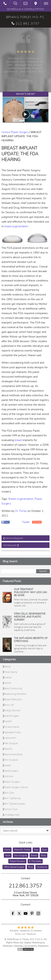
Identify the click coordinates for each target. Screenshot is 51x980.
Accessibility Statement (36, 946)
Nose (8, 855)
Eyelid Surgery (12, 716)
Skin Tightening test (14, 804)
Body (43, 855)
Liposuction (10, 738)
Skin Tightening (12, 798)
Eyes (45, 850)
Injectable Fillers (13, 732)
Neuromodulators (13, 754)
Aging (7, 667)
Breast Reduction (13, 700)
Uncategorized (12, 815)
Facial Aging (10, 672)
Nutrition (9, 776)
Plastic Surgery (20, 132)
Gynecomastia (11, 727)
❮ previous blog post (13, 538)
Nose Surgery (11, 771)
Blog (30, 867)
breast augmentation (16, 226)
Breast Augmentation (21, 499)
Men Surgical (11, 743)
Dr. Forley (21, 511)
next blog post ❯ (11, 545)
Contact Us (42, 867)
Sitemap (18, 946)
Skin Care (9, 793)
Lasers (7, 765)
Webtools (8, 946)
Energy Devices (12, 710)
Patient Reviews (17, 861)
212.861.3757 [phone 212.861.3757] (26, 23)
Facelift (8, 721)
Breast (34, 855)
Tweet (26, 522)
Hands (7, 683)
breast (18, 440)
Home (5, 132)
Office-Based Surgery (14, 867)
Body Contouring (13, 689)
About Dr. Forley (22, 850)
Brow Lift (9, 705)
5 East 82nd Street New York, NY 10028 (26, 894)
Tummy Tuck (11, 809)
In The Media (35, 861)
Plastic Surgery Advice (16, 787)
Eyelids (8, 678)
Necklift (8, 749)
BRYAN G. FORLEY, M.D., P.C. (26, 17)
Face (36, 850)
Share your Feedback (26, 934)
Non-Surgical (11, 760)
